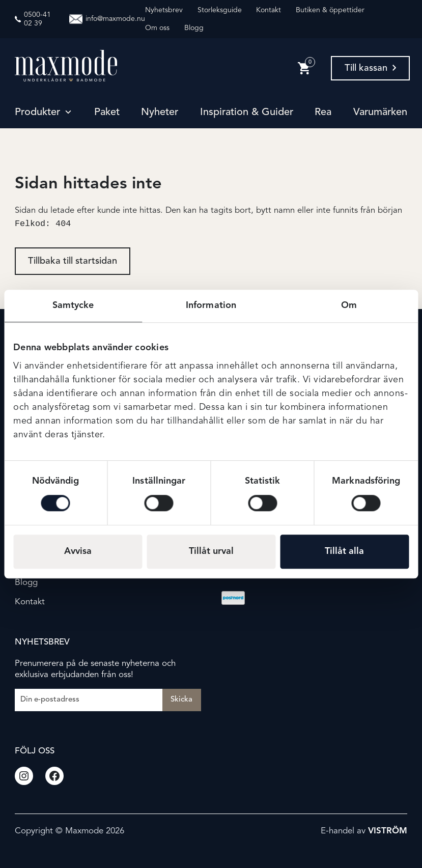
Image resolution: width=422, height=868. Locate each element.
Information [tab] (211, 305)
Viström (388, 831)
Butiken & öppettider (330, 10)
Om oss (157, 28)
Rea (323, 113)
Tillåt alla (344, 551)
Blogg (194, 28)
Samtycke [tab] (73, 305)
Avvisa (78, 551)
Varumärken (380, 113)
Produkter (37, 113)
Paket (107, 113)
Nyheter (160, 113)
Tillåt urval (211, 551)
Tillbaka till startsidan (73, 262)
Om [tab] (349, 305)
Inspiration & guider (247, 113)
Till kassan (370, 68)
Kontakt (269, 10)
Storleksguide (220, 10)
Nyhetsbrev (164, 10)
